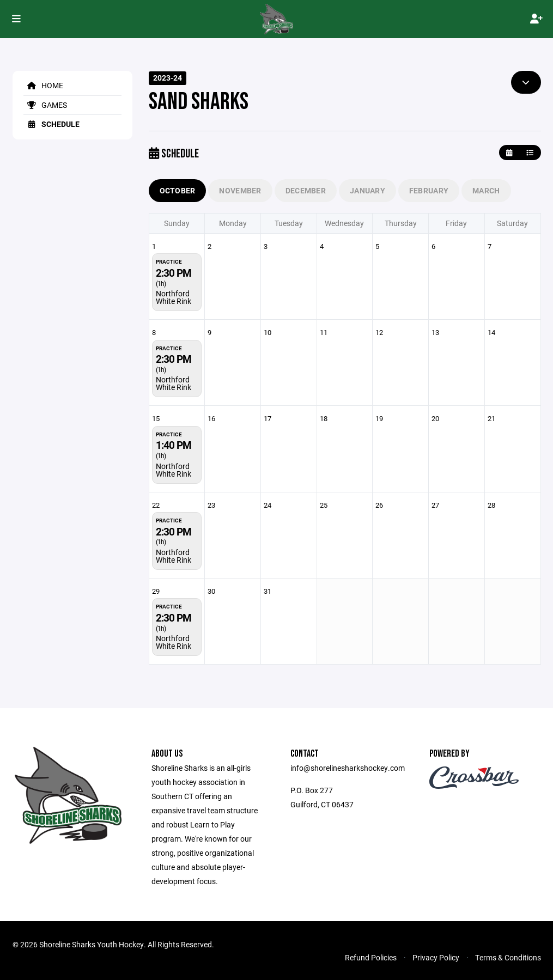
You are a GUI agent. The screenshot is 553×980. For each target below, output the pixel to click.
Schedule (51, 124)
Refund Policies (371, 957)
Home (43, 85)
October (178, 190)
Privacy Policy (436, 957)
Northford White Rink (174, 297)
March (486, 190)
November (240, 190)
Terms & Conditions (508, 957)
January (367, 190)
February (429, 190)
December (306, 190)
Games (45, 105)
